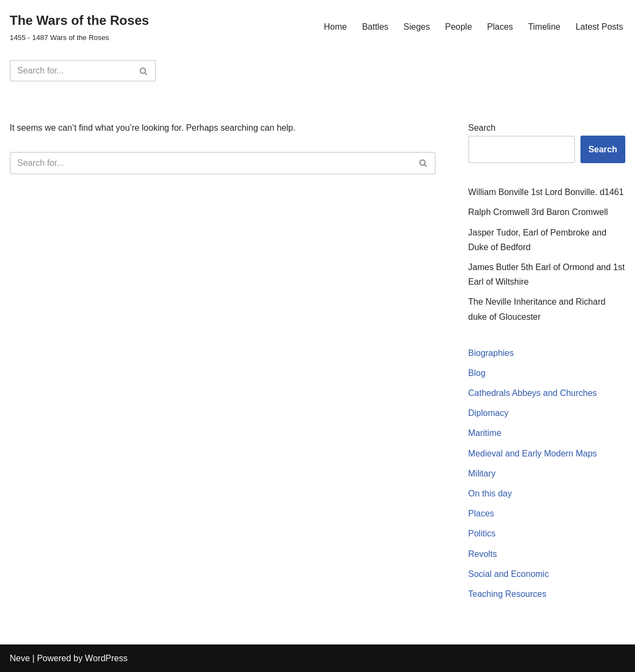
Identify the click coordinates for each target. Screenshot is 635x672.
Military (482, 473)
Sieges (417, 27)
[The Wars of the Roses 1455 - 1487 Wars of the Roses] (79, 27)
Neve (20, 658)
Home (336, 27)
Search (482, 128)
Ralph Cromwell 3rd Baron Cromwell (538, 212)
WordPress (106, 658)
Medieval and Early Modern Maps (532, 453)
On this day (490, 493)
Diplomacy (488, 413)
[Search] (71, 71)
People (458, 27)
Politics (482, 533)
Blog (477, 373)
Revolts (482, 554)
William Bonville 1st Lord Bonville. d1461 (546, 192)
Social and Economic (508, 574)
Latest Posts (599, 27)
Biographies (491, 353)
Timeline (544, 27)
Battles (375, 27)
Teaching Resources (507, 594)
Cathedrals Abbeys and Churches (532, 393)
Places (500, 27)
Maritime (485, 433)
